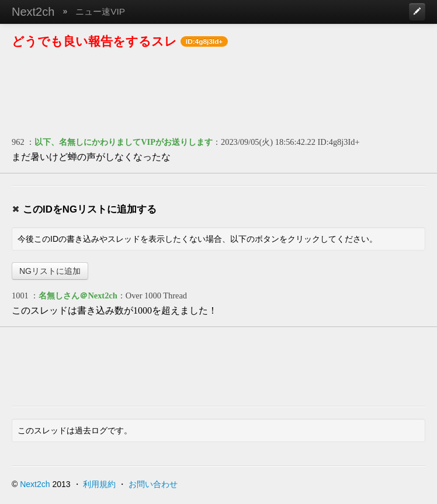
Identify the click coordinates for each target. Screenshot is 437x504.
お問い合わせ (153, 484)
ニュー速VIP (100, 11)
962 (18, 142)
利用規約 (99, 484)
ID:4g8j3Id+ (339, 142)
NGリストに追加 (50, 271)
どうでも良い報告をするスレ (94, 41)
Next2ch (33, 12)
